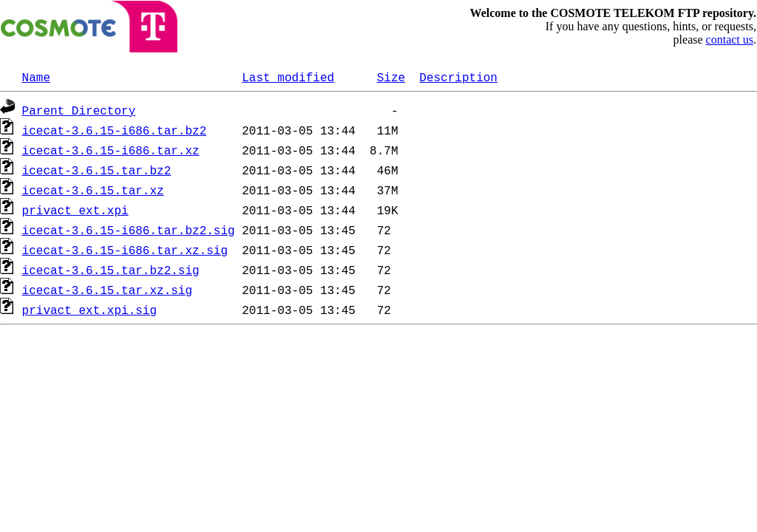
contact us (730, 40)
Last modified (288, 77)
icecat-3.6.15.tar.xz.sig (107, 290)
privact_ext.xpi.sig (89, 310)
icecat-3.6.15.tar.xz (93, 190)
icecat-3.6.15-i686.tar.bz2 (115, 130)
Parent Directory (79, 110)
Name (36, 77)
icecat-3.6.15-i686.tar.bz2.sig (129, 230)
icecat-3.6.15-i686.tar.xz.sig (125, 250)
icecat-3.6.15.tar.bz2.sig (111, 270)
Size (391, 77)
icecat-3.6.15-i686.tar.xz (111, 150)
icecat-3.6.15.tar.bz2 (97, 170)
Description (458, 77)
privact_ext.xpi (75, 210)
